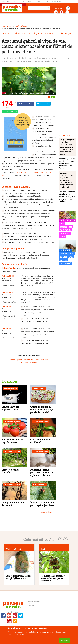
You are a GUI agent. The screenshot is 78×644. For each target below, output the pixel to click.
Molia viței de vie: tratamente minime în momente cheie (67, 228)
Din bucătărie (39, 389)
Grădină (5, 2)
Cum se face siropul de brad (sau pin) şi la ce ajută (19, 577)
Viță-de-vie (27, 2)
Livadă (16, 2)
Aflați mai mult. (19, 635)
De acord (65, 640)
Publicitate (31, 606)
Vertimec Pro (7, 306)
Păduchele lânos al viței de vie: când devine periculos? (67, 257)
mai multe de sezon (48, 512)
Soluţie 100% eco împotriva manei (11, 408)
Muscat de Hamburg (22, 172)
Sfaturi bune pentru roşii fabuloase (12, 441)
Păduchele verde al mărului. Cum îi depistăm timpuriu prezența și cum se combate (67, 197)
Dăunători (25, 26)
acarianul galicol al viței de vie (21, 360)
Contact (30, 604)
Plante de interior (40, 422)
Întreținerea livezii (12, 452)
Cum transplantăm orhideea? (40, 441)
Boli (43, 549)
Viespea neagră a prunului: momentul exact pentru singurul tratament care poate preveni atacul (67, 147)
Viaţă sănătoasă (14, 549)
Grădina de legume (12, 422)
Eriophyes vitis (42, 360)
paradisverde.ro (7, 26)
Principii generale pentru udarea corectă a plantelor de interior (42, 472)
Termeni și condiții (34, 602)
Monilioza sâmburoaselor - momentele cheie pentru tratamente (53, 578)
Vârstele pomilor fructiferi (11, 471)
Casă (38, 2)
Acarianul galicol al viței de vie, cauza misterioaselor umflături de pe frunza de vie (32, 28)
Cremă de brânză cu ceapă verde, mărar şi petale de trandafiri (42, 410)
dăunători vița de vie (29, 363)
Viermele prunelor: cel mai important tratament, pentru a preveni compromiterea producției (67, 180)
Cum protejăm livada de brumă (13, 504)
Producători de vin (53, 2)
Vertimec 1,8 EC (8, 276)
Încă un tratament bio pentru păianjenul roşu (43, 504)
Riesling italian (37, 172)
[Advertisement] (39, 19)
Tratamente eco (11, 389)
